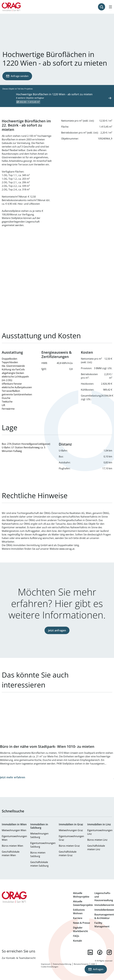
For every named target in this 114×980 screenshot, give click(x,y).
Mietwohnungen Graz (71, 830)
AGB (93, 964)
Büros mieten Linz (97, 840)
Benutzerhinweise (81, 964)
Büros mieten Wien (12, 846)
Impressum (46, 964)
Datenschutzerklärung (62, 964)
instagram (109, 952)
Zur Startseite (11, 7)
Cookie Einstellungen (50, 967)
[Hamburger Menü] (110, 7)
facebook (100, 952)
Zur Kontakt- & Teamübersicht (19, 958)
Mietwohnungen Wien (14, 830)
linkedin (90, 952)
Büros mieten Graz (69, 846)
